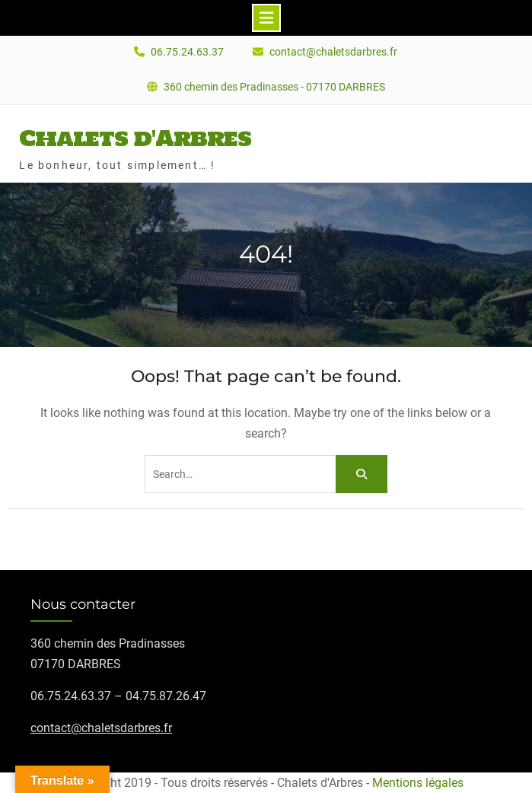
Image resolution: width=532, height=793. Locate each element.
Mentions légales (418, 783)
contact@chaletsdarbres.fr (333, 52)
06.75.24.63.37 (187, 52)
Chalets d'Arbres (135, 138)
